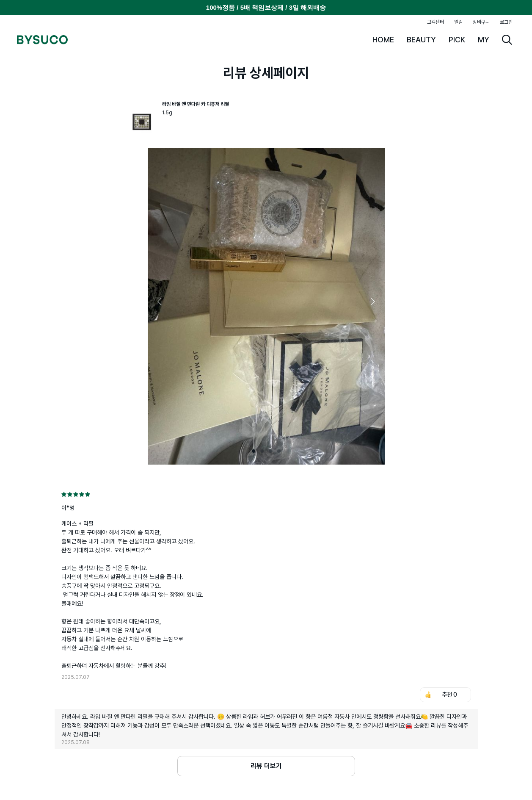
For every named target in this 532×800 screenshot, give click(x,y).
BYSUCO (42, 40)
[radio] (64, 494)
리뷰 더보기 (266, 766)
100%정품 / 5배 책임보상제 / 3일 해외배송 (266, 7)
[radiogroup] (266, 494)
